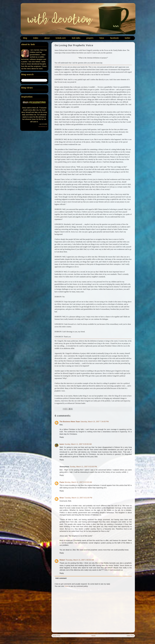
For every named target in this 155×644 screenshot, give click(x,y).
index (36, 38)
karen (62, 444)
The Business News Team (70, 422)
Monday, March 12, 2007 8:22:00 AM (78, 482)
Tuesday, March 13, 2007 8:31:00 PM (78, 498)
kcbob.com (61, 38)
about (47, 38)
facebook (114, 38)
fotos (102, 38)
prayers (90, 38)
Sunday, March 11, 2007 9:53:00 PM (83, 467)
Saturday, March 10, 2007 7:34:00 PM (95, 422)
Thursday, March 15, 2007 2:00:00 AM (80, 560)
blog (25, 38)
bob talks (76, 38)
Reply (62, 437)
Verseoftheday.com (43, 127)
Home (94, 636)
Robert (62, 560)
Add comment (61, 578)
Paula (62, 482)
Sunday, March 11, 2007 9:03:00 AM (78, 444)
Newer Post (56, 636)
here (66, 586)
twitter (128, 38)
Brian (62, 498)
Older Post (130, 636)
